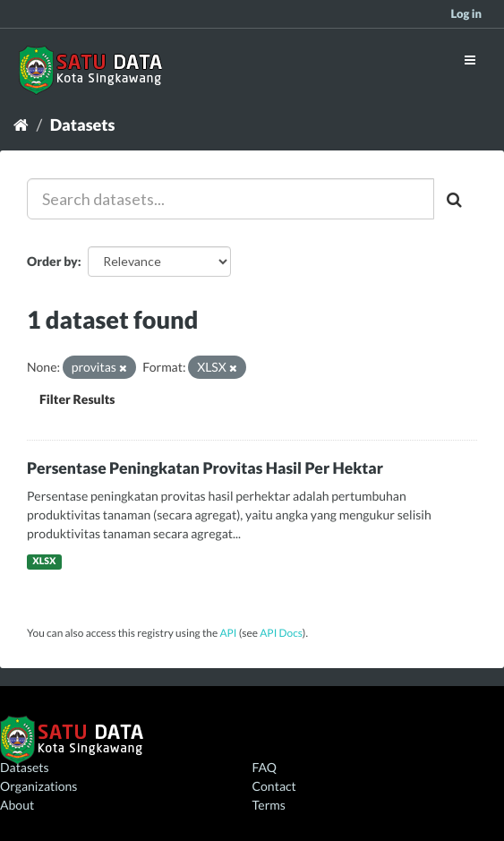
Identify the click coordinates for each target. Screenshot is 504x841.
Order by (52, 261)
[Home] (21, 124)
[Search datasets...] (231, 199)
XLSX (44, 562)
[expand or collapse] (470, 60)
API (228, 633)
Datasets (83, 124)
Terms (269, 805)
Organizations (38, 786)
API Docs (281, 633)
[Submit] (456, 199)
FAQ (265, 767)
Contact (274, 786)
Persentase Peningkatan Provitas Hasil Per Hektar (205, 468)
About (17, 805)
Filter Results (77, 399)
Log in (466, 13)
